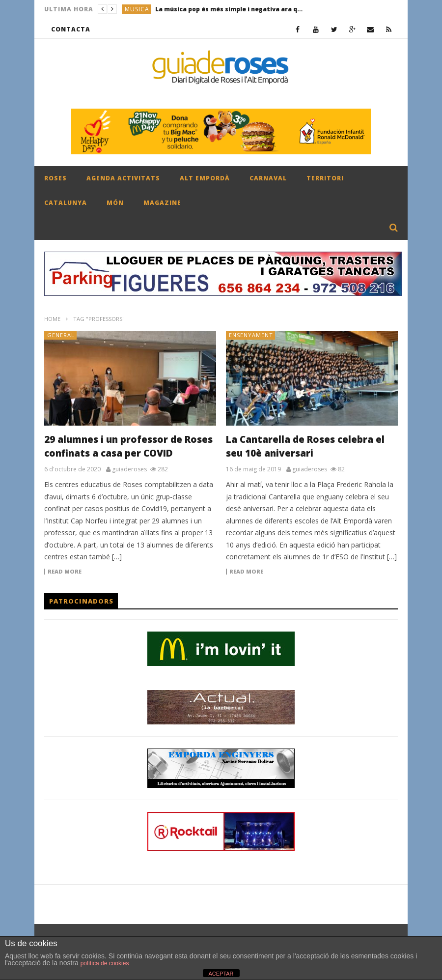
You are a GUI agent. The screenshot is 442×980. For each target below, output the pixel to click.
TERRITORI (325, 178)
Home (52, 319)
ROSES (55, 178)
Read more (65, 572)
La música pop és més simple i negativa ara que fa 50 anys (229, 9)
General (61, 335)
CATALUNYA (66, 203)
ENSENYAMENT (251, 335)
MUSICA (137, 9)
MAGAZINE (162, 203)
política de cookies (105, 963)
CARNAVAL (268, 178)
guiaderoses (129, 469)
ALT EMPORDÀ (205, 178)
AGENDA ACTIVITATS (123, 178)
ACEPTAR (221, 974)
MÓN (115, 203)
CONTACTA (71, 29)
